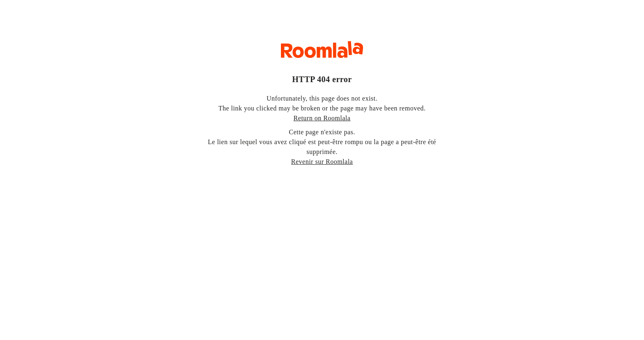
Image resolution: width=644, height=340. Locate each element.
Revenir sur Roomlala (322, 162)
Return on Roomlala (322, 118)
